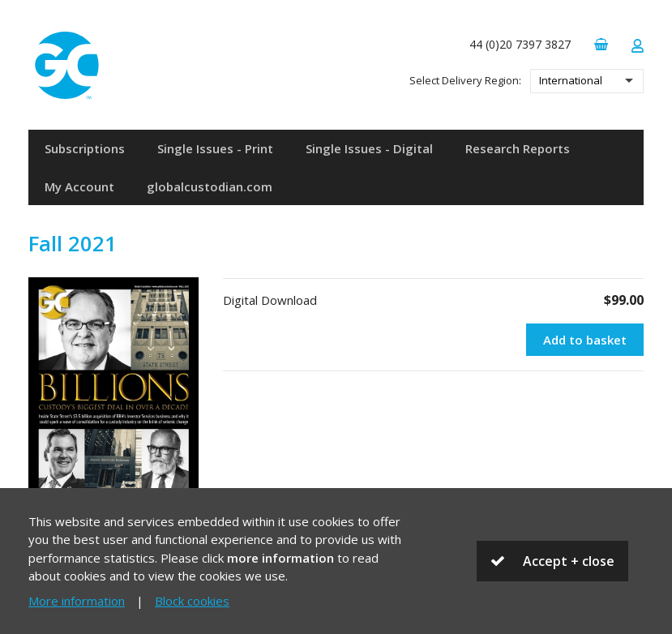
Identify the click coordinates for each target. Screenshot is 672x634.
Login (637, 46)
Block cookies (192, 601)
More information (77, 601)
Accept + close (569, 561)
